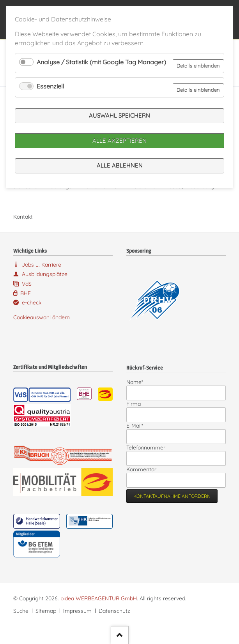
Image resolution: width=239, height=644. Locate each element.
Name (138, 382)
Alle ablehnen (120, 165)
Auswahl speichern (119, 116)
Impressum (77, 611)
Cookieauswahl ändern (42, 317)
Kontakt (23, 217)
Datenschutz (114, 611)
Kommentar (141, 469)
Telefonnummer (146, 448)
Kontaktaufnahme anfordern (172, 496)
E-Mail (138, 426)
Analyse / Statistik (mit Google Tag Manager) (101, 62)
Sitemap (46, 611)
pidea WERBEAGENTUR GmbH (99, 598)
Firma (134, 404)
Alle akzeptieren (119, 141)
